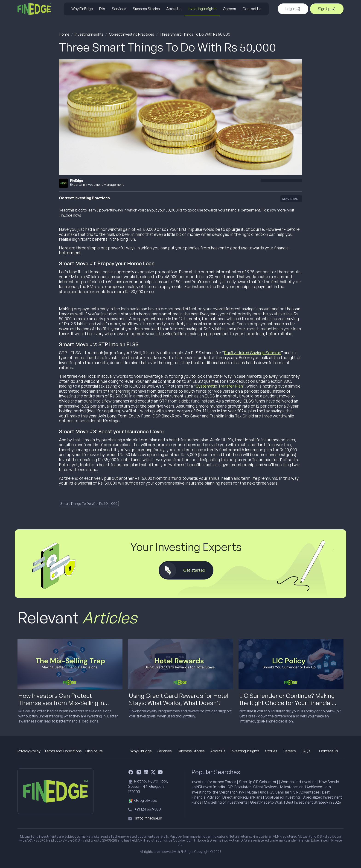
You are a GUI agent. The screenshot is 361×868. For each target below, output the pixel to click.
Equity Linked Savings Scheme (253, 353)
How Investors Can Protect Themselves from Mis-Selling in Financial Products (61, 703)
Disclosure (94, 751)
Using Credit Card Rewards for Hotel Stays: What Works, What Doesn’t (179, 699)
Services (119, 9)
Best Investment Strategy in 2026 (313, 802)
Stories (271, 751)
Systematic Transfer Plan (219, 386)
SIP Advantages (306, 792)
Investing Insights (202, 9)
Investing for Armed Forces (214, 782)
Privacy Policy (29, 751)
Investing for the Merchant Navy (218, 792)
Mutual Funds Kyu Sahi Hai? (269, 792)
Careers (229, 9)
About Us (174, 9)
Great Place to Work (267, 802)
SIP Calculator (239, 787)
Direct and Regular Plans (242, 797)
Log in (293, 9)
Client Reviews (265, 787)
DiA (102, 9)
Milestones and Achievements (306, 787)
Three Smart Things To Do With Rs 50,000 (195, 34)
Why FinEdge (82, 9)
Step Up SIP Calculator (258, 782)
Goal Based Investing (282, 797)
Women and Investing (299, 782)
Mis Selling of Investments (226, 802)
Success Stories (146, 9)
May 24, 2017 (290, 199)
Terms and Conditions (63, 751)
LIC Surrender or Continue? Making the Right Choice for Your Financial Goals (287, 703)
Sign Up (327, 9)
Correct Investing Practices (131, 34)
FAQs (306, 751)
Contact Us (252, 9)
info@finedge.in (149, 818)
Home (64, 34)
